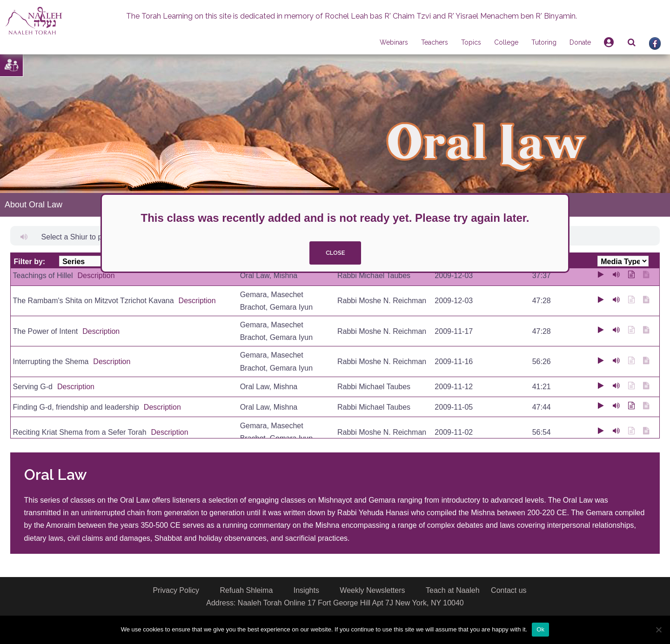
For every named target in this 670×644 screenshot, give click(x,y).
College (506, 42)
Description (96, 276)
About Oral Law (33, 205)
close (335, 253)
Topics (471, 42)
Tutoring (544, 42)
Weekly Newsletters (372, 590)
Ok (540, 629)
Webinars (394, 42)
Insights (306, 590)
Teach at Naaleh (453, 590)
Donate (580, 42)
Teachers (435, 42)
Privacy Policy (176, 590)
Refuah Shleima (246, 590)
